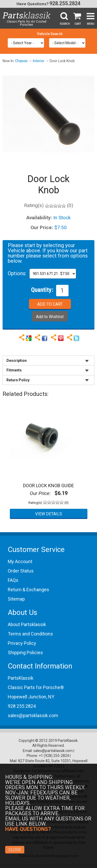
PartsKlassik (21, 678)
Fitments (14, 370)
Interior (39, 61)
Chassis (21, 61)
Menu (91, 24)
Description (17, 361)
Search (65, 24)
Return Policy (18, 380)
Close (15, 850)
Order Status (21, 571)
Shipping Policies (25, 652)
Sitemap (16, 599)
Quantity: (42, 290)
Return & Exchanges (28, 590)
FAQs (13, 580)
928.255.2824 (65, 4)
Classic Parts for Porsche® (36, 687)
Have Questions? (33, 4)
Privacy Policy (22, 643)
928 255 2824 (22, 706)
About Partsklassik (27, 624)
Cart (78, 24)
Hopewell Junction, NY (31, 697)
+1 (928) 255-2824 (54, 756)
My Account (20, 561)
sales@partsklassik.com (33, 715)
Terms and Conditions (30, 634)
